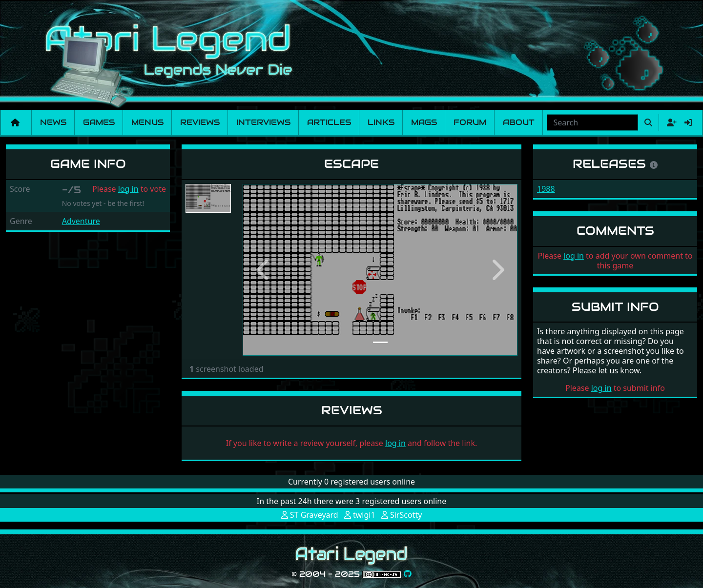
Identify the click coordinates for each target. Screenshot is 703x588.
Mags (424, 122)
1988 (546, 189)
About (519, 122)
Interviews (263, 122)
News (53, 122)
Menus (147, 122)
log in (128, 189)
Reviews (200, 122)
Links (381, 122)
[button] (263, 270)
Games (99, 122)
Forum (470, 122)
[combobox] (592, 122)
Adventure (81, 221)
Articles (329, 122)
